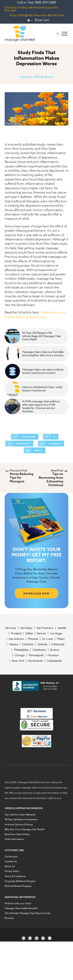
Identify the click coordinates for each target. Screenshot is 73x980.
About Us (10, 866)
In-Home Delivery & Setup (19, 824)
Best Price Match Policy (17, 834)
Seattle (62, 628)
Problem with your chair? (18, 903)
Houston (53, 655)
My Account (11, 856)
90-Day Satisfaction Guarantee (21, 819)
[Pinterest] (19, 444)
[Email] (35, 450)
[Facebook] (25, 437)
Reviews (9, 918)
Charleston (39, 650)
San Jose (11, 628)
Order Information (14, 839)
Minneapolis (36, 655)
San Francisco (45, 628)
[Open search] (58, 34)
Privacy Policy (12, 871)
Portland (16, 633)
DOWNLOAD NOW (36, 593)
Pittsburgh (58, 644)
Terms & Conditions (15, 876)
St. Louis (48, 639)
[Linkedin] (51, 444)
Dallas (29, 633)
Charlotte (28, 644)
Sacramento (36, 661)
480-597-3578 (56, 15)
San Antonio (16, 639)
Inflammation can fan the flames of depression (35, 315)
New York (18, 661)
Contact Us (11, 861)
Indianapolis (54, 661)
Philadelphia (21, 650)
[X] (51, 437)
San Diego (26, 628)
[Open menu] (64, 34)
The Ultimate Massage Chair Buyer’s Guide (28, 913)
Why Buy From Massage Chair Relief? (25, 829)
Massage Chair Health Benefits (21, 908)
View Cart (42, 20)
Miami (61, 639)
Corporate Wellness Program (20, 881)
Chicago (20, 655)
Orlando (43, 644)
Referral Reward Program (18, 886)
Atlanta (13, 644)
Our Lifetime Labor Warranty (20, 814)
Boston (55, 650)
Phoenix (33, 639)
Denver (41, 633)
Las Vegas (56, 633)
